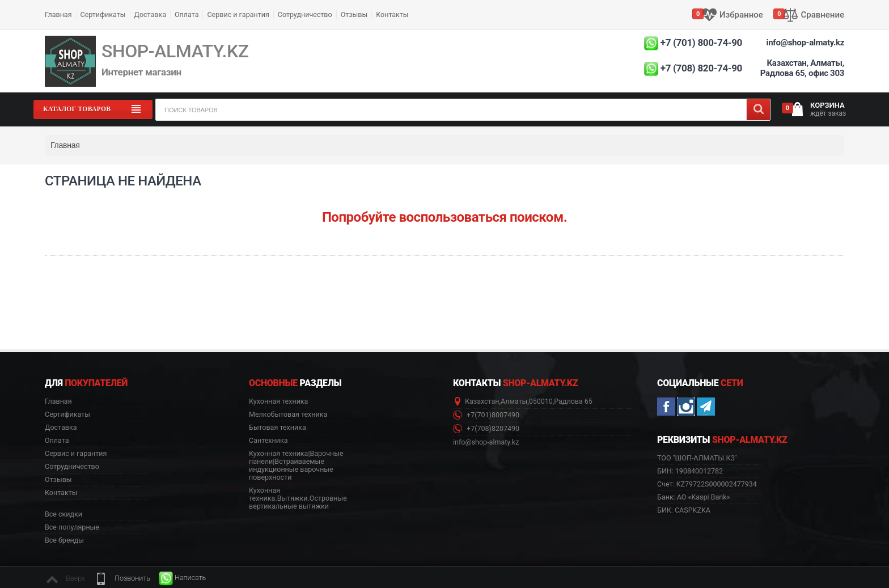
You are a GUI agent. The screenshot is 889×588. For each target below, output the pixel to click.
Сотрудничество (305, 14)
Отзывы (354, 14)
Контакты (392, 14)
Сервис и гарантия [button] (76, 454)
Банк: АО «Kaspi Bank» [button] (693, 497)
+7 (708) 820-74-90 (701, 68)
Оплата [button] (57, 441)
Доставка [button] (61, 428)
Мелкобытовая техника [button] (288, 414)
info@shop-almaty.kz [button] (486, 442)
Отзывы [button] (58, 480)
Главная (58, 14)
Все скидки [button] (63, 514)
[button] (122, 578)
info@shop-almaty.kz (805, 43)
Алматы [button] (514, 401)
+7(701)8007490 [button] (486, 415)
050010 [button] (541, 401)
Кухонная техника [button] (278, 401)
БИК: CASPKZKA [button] (684, 510)
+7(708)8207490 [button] (486, 429)
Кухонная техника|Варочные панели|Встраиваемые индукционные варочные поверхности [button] (296, 466)
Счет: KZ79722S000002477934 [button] (707, 484)
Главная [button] (58, 401)
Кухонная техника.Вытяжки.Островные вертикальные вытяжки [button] (298, 498)
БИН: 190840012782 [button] (690, 471)
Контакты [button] (61, 493)
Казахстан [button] (482, 401)
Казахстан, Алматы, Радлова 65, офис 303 (802, 68)
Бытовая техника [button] (278, 428)
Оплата (187, 14)
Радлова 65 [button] (573, 401)
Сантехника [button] (268, 441)
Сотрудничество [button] (72, 467)
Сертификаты (103, 14)
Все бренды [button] (64, 540)
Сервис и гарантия (238, 14)
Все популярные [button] (72, 527)
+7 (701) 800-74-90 (701, 43)
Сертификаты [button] (67, 414)
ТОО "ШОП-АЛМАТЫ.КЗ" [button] (697, 458)
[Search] (758, 110)
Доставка (151, 14)
